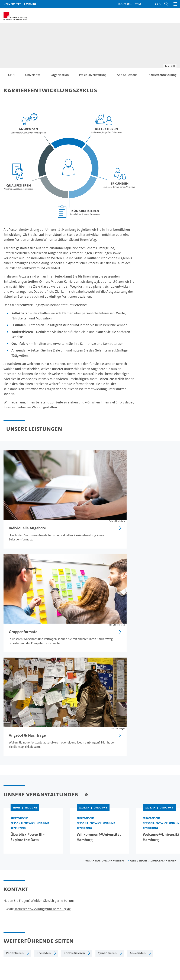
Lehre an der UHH (63, 917)
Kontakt (149, 911)
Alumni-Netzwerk (117, 935)
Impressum (93, 850)
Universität (112, 911)
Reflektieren (15, 816)
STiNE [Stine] (138, 4)
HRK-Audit (156, 955)
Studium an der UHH (19, 911)
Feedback (74, 850)
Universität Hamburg (20, 4)
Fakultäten (112, 929)
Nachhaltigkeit (115, 923)
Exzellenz (111, 917)
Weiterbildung (14, 923)
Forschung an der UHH (67, 911)
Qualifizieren (107, 816)
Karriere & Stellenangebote (70, 929)
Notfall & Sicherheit (158, 923)
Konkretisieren (74, 816)
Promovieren (60, 923)
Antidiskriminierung (158, 929)
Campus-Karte (154, 917)
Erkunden (44, 816)
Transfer (56, 935)
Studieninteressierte (18, 917)
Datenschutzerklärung (119, 850)
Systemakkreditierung (171, 953)
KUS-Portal (125, 4)
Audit (143, 953)
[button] (157, 4)
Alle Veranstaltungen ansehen (153, 724)
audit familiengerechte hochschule (132, 957)
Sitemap (169, 850)
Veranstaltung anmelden (105, 724)
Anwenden (138, 816)
